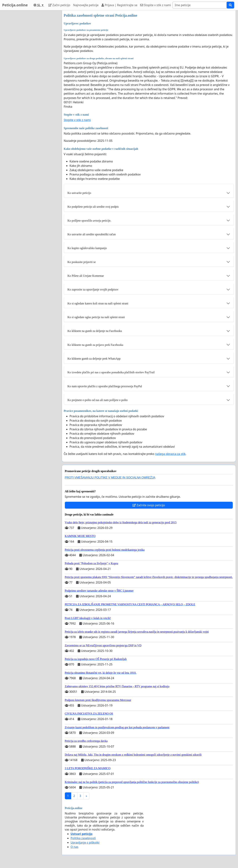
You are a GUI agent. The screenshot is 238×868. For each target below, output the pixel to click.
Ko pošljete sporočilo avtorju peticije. (89, 221)
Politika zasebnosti (83, 838)
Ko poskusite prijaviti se (82, 262)
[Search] (200, 5)
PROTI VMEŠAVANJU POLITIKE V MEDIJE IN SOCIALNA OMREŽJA (110, 478)
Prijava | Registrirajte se (119, 5)
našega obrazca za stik (170, 454)
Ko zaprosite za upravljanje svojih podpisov (93, 289)
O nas (75, 847)
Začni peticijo (59, 5)
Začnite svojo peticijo (149, 505)
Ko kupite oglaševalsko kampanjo (87, 248)
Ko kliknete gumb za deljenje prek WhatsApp (94, 359)
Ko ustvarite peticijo (79, 193)
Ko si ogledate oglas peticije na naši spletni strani (96, 317)
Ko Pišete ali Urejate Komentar (86, 276)
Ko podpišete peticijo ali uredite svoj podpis (93, 207)
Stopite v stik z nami (156, 5)
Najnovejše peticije (86, 5)
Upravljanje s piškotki (85, 842)
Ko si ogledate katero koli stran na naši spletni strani (98, 303)
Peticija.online (15, 5)
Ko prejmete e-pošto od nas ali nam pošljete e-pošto (98, 400)
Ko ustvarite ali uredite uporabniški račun (92, 234)
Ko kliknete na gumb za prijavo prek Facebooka (95, 345)
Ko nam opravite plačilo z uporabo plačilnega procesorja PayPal (105, 386)
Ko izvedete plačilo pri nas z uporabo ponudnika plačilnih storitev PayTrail (111, 372)
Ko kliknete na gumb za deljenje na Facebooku (95, 331)
